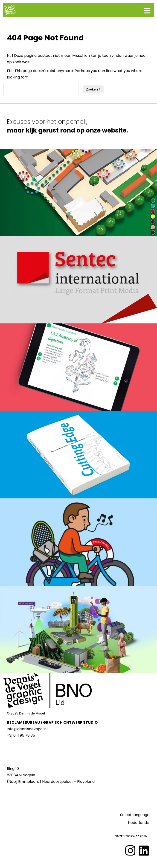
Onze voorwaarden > (132, 836)
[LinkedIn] (144, 851)
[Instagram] (130, 851)
